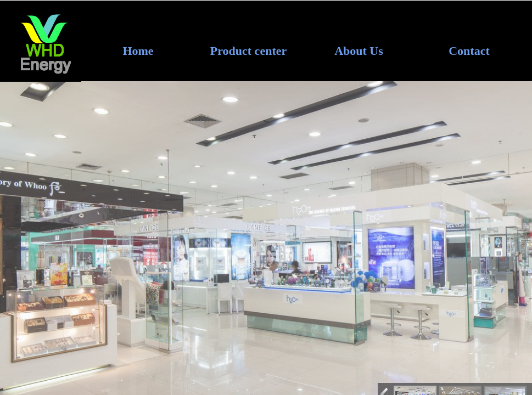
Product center (249, 51)
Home (138, 51)
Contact (469, 51)
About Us (359, 51)
